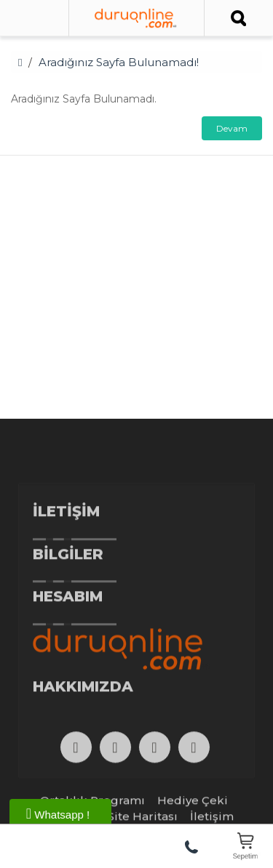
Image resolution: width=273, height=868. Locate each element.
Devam (232, 128)
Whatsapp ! (58, 813)
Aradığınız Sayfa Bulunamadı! (119, 62)
